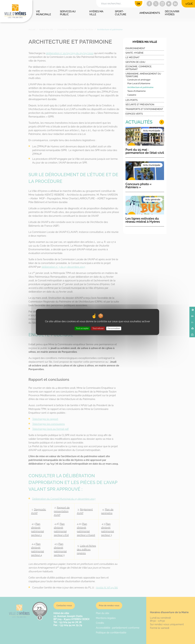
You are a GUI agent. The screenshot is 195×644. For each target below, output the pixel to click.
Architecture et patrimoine (140, 87)
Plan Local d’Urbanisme (139, 83)
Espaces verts (134, 114)
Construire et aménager (139, 80)
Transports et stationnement (144, 109)
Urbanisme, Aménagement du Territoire (143, 75)
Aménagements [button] (150, 13)
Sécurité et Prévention (140, 104)
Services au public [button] (68, 13)
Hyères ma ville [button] (97, 13)
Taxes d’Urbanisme (136, 91)
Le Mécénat (133, 57)
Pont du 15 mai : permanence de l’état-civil (145, 151)
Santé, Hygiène (134, 53)
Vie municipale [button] (44, 13)
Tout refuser (98, 329)
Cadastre (132, 95)
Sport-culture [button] (121, 13)
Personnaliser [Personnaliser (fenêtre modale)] (114, 329)
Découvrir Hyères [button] (172, 13)
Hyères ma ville (145, 42)
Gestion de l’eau (135, 62)
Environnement (135, 48)
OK (139, 4)
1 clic (189, 4)
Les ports (132, 100)
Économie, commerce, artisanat (139, 68)
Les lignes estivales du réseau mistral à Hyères (143, 220)
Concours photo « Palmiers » (139, 186)
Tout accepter (82, 329)
